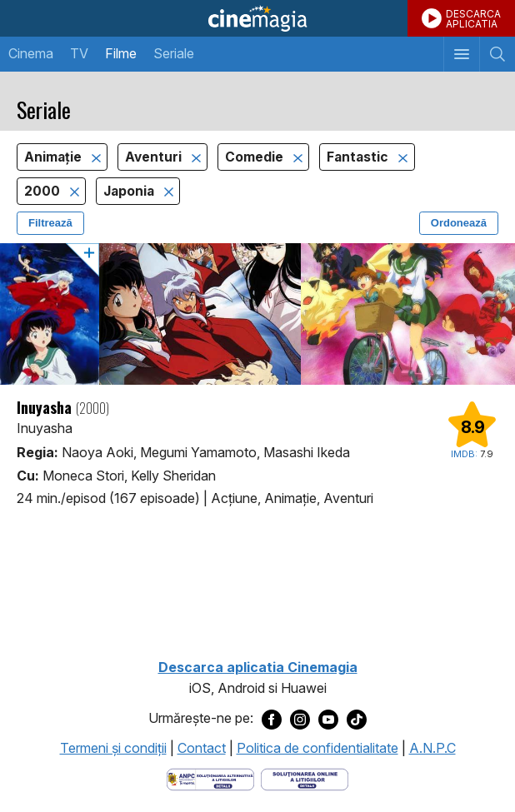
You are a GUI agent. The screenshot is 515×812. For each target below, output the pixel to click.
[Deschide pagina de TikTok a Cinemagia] (357, 719)
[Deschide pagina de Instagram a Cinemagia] (300, 719)
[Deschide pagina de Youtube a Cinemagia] (328, 719)
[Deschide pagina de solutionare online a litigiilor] (305, 779)
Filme (121, 53)
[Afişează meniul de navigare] (461, 54)
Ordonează (459, 223)
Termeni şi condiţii (113, 748)
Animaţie (55, 157)
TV (79, 53)
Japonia (130, 191)
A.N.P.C (432, 748)
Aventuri (155, 157)
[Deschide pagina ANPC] (210, 779)
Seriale (174, 53)
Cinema (31, 53)
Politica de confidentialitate (317, 748)
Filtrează (50, 223)
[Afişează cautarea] (497, 54)
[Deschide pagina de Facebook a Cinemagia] (272, 719)
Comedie (256, 157)
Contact (202, 748)
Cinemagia (257, 18)
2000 (44, 191)
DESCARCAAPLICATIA (473, 19)
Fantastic (359, 157)
